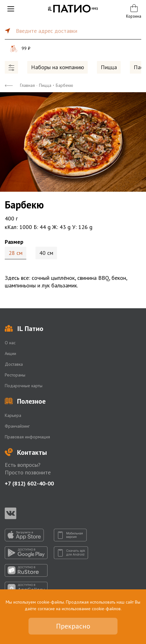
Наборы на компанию (57, 67)
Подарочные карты (24, 386)
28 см (16, 253)
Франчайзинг (17, 426)
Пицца (109, 67)
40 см (46, 253)
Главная (27, 85)
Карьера (13, 415)
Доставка (14, 364)
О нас (10, 343)
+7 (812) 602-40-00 (29, 483)
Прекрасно (73, 626)
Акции (10, 353)
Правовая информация (27, 437)
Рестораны (15, 375)
